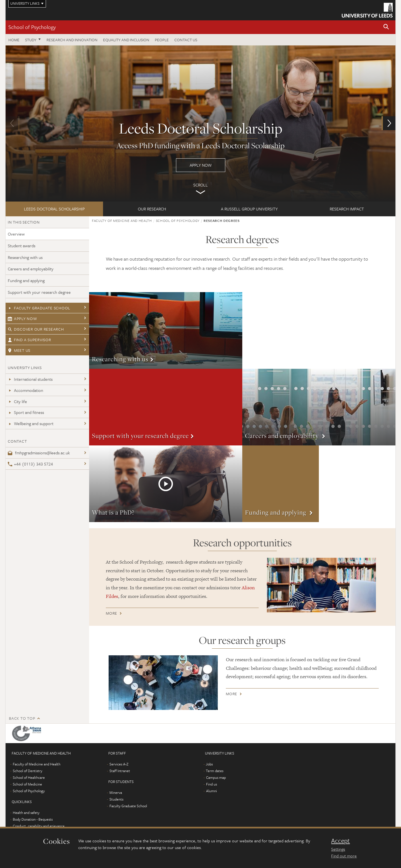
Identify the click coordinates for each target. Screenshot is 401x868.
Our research (152, 209)
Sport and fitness (26, 412)
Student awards (22, 246)
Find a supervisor (30, 340)
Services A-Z (119, 764)
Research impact (347, 209)
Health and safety (26, 813)
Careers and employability (31, 269)
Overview (16, 234)
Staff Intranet (120, 771)
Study (31, 40)
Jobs (209, 764)
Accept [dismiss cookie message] (340, 841)
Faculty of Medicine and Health (122, 220)
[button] (386, 27)
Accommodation (25, 390)
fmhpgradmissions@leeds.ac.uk (39, 453)
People (162, 40)
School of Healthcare (29, 777)
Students (116, 799)
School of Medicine (27, 784)
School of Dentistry (28, 771)
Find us (211, 784)
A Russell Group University (249, 209)
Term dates (215, 771)
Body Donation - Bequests (33, 819)
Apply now (200, 123)
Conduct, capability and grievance (39, 826)
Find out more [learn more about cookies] (344, 856)
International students (30, 379)
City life (17, 401)
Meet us (19, 350)
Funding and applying (26, 280)
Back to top (22, 718)
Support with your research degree (39, 292)
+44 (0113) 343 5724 (30, 464)
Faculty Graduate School (39, 308)
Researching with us (25, 257)
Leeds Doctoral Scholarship (54, 209)
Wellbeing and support (31, 423)
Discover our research (36, 329)
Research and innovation (72, 40)
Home (14, 40)
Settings (338, 849)
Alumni (211, 791)
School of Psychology (32, 27)
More (166, 330)
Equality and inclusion (126, 40)
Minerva (116, 792)
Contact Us (186, 40)
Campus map (216, 777)
